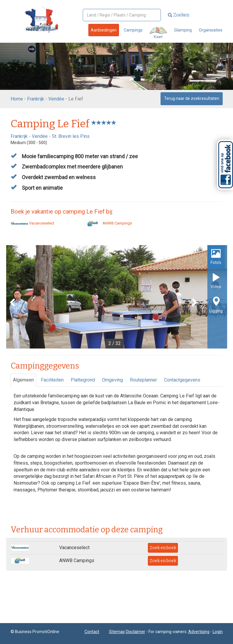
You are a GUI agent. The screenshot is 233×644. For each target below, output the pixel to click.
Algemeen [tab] (23, 380)
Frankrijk (36, 99)
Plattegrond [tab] (83, 380)
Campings (133, 30)
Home (17, 99)
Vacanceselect (32, 223)
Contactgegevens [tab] (182, 380)
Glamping (183, 30)
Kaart (158, 33)
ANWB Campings (108, 223)
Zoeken (179, 15)
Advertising (199, 632)
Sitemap (117, 632)
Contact (92, 632)
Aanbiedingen (104, 30)
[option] (117, 297)
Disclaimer (135, 632)
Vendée (56, 99)
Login (218, 632)
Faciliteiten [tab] (52, 380)
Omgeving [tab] (112, 380)
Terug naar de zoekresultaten (192, 98)
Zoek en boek (163, 548)
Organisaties (211, 30)
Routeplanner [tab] (143, 380)
